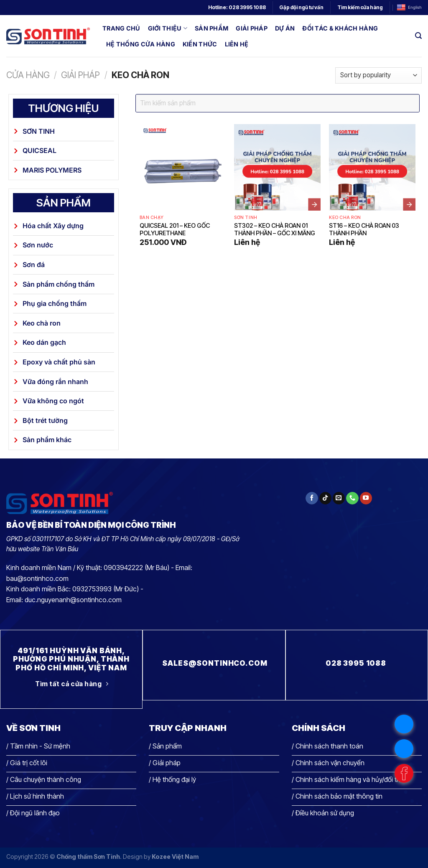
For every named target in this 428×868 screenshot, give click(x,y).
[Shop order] (378, 75)
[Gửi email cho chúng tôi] (339, 498)
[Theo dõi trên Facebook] (312, 498)
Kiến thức (200, 44)
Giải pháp (252, 28)
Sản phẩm (211, 28)
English (409, 8)
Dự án (285, 28)
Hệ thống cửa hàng (141, 44)
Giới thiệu (168, 28)
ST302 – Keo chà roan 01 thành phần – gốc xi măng (275, 229)
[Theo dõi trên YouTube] (366, 498)
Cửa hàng (28, 75)
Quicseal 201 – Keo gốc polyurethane (175, 229)
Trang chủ (121, 28)
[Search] (418, 36)
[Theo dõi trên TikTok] (325, 498)
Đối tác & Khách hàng (340, 28)
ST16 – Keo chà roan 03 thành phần (364, 229)
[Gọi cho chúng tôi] (352, 498)
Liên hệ (237, 44)
